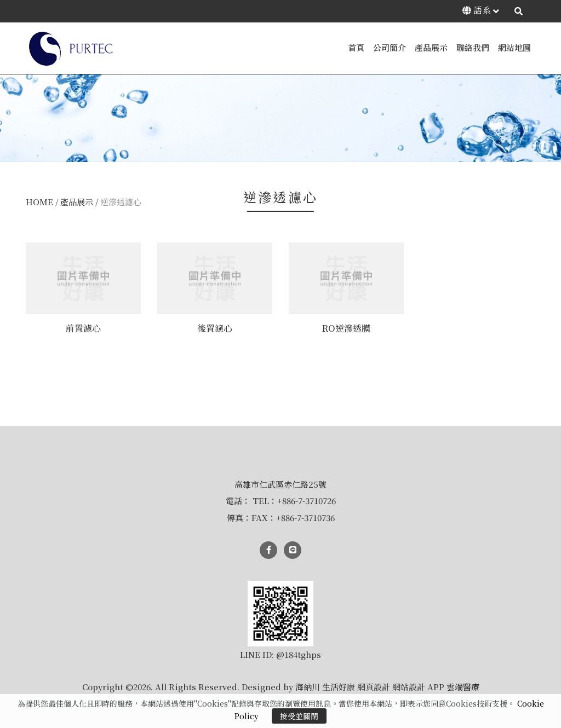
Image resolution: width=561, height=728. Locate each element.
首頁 (356, 47)
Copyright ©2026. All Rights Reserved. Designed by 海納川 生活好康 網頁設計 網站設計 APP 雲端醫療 (281, 687)
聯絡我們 (473, 47)
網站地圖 (514, 47)
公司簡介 (390, 47)
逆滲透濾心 (121, 202)
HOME (39, 202)
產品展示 (431, 47)
